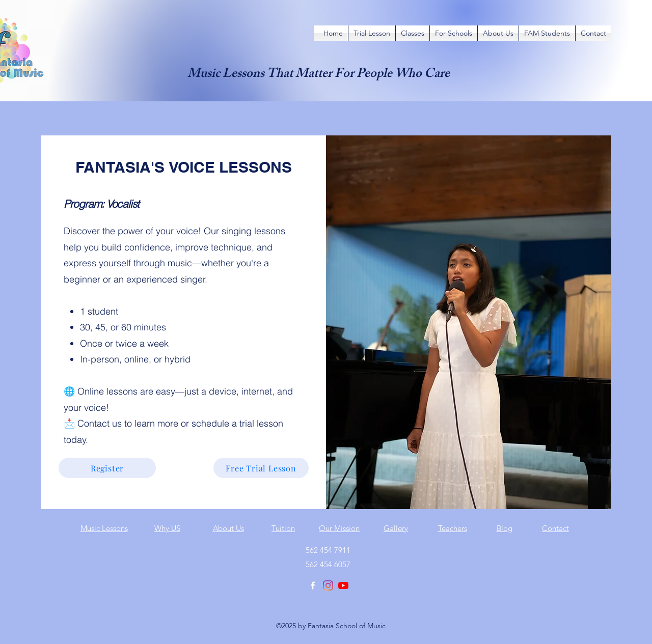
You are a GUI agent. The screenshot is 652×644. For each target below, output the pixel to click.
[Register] (107, 468)
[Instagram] (328, 585)
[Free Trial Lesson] (261, 468)
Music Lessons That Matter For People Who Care (319, 75)
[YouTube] (343, 585)
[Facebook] (313, 585)
